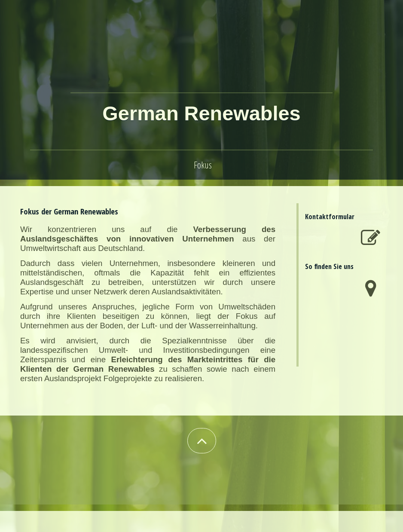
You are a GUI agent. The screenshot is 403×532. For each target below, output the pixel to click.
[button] (202, 441)
